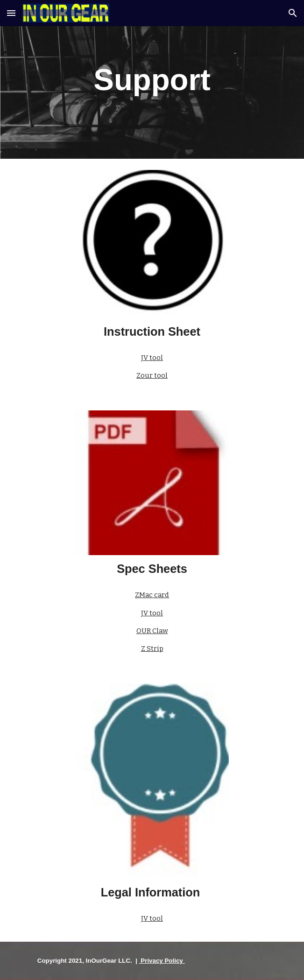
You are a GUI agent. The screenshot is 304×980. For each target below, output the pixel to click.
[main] (152, 79)
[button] (11, 13)
